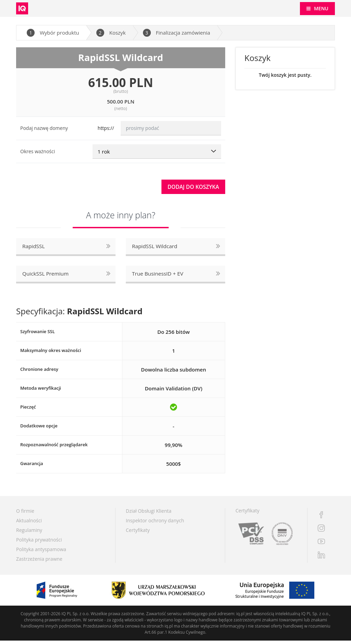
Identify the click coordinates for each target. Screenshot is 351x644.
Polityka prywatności (39, 543)
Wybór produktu (53, 33)
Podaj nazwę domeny (44, 128)
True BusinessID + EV (159, 276)
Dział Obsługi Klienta (149, 514)
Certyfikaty (138, 533)
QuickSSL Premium (46, 276)
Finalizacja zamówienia (177, 33)
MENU (321, 8)
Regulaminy (29, 533)
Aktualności (29, 524)
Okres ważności (38, 151)
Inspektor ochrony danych (155, 524)
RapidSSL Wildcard (156, 248)
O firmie (25, 514)
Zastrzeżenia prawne (39, 562)
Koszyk (111, 33)
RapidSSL (34, 248)
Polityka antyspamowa (41, 553)
